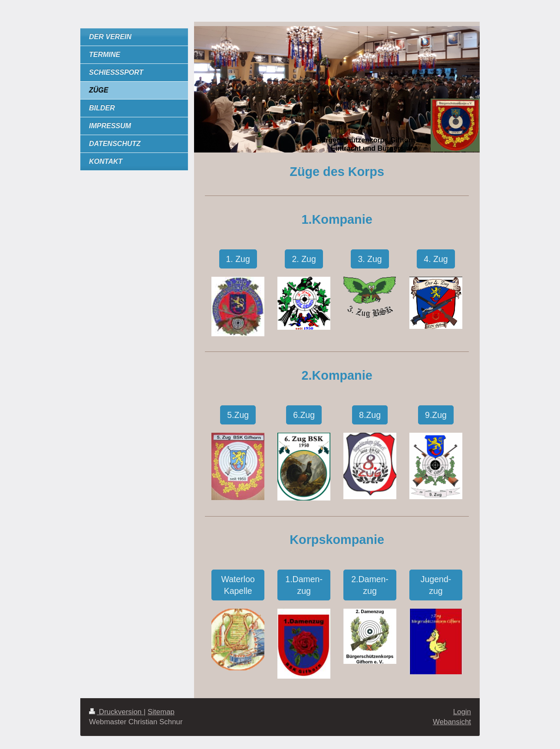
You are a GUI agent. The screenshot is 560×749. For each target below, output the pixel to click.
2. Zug (304, 259)
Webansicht (452, 722)
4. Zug (436, 259)
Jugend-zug (436, 585)
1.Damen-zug (304, 585)
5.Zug (238, 415)
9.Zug (436, 415)
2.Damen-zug (370, 585)
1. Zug (238, 259)
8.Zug (370, 415)
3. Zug (370, 259)
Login (462, 712)
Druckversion (116, 712)
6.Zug (304, 415)
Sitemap (161, 712)
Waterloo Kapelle (238, 585)
